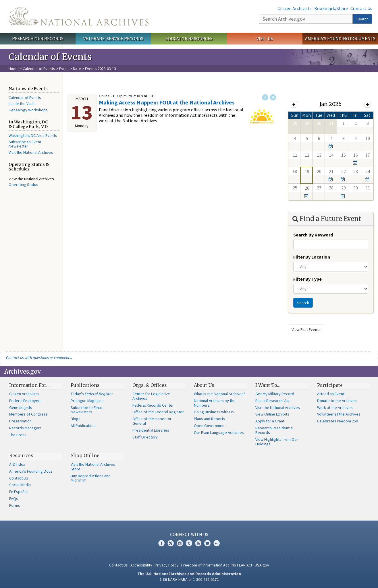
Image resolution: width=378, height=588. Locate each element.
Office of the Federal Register (158, 412)
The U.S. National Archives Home (79, 16)
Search (362, 19)
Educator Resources (189, 38)
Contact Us (361, 8)
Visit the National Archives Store (93, 467)
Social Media (20, 485)
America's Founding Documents (340, 38)
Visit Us (265, 38)
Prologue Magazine (87, 401)
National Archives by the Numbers (215, 403)
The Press (18, 435)
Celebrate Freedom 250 (338, 421)
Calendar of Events (39, 69)
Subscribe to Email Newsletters (87, 410)
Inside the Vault (22, 104)
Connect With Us (189, 534)
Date (77, 69)
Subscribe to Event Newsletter (25, 144)
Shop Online (85, 455)
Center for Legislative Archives (151, 396)
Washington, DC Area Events (33, 135)
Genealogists (21, 407)
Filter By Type (307, 279)
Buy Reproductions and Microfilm (91, 478)
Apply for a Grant (270, 421)
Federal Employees (26, 401)
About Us (204, 385)
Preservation (20, 421)
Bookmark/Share (331, 8)
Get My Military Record (275, 394)
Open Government (210, 426)
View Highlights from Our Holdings (277, 442)
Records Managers (25, 428)
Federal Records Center (153, 405)
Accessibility (141, 565)
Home (14, 69)
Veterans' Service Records (113, 38)
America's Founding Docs (31, 471)
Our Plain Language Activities (219, 432)
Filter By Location (312, 257)
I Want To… (268, 385)
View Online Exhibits (272, 414)
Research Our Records (38, 38)
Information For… (29, 385)
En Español (18, 492)
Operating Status (23, 185)
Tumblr (189, 543)
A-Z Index (17, 464)
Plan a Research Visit (273, 401)
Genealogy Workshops (28, 110)
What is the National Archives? (220, 394)
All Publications (84, 426)
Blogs (76, 419)
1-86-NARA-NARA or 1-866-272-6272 (189, 579)
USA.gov (262, 565)
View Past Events (306, 329)
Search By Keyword (313, 235)
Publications (85, 385)
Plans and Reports (210, 419)
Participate (330, 385)
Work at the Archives (335, 407)
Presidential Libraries (151, 430)
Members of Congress (28, 414)
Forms (15, 505)
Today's (92, 394)
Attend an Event (331, 394)
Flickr (217, 543)
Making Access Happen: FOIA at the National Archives (167, 102)
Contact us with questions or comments (39, 358)
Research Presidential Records (274, 430)
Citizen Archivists (295, 8)
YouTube (198, 543)
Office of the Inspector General (152, 421)
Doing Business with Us (214, 412)
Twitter (273, 97)
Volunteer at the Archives (339, 414)
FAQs (14, 498)
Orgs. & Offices (150, 385)
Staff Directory (145, 437)
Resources (21, 455)
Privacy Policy (167, 565)
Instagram (180, 543)
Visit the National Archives (31, 152)
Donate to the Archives (337, 401)
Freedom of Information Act (205, 565)
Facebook (265, 97)
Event (64, 69)
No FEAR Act (242, 565)
